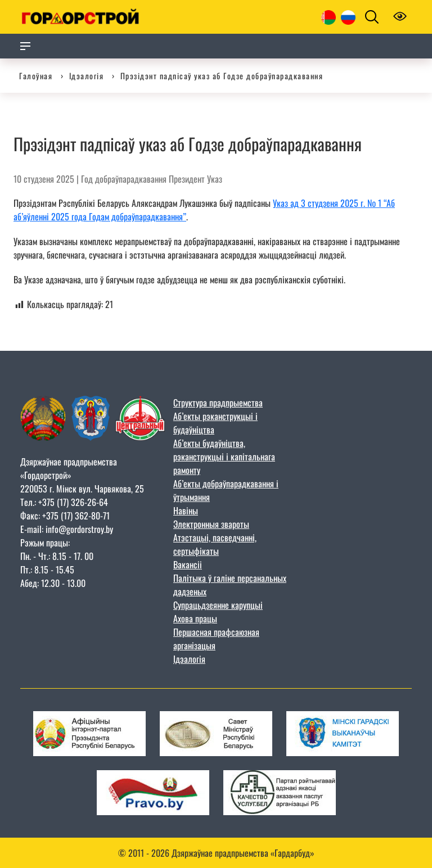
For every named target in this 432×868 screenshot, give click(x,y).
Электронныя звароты (211, 524)
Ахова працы (195, 618)
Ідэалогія (189, 659)
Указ (215, 179)
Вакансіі (188, 564)
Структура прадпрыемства (218, 403)
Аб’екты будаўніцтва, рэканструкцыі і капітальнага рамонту (224, 456)
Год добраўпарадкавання (124, 179)
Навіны (186, 510)
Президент (187, 179)
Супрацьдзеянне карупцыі (218, 605)
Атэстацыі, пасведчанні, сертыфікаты (215, 544)
